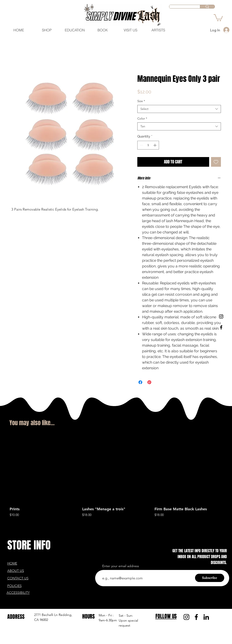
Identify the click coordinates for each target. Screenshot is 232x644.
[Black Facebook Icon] (221, 327)
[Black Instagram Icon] (221, 316)
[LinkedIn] (206, 617)
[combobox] (179, 109)
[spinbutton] (148, 145)
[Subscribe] (210, 578)
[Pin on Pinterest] (149, 382)
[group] (116, 476)
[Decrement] (141, 145)
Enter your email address (121, 566)
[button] (218, 17)
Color (142, 118)
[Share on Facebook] (140, 382)
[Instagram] (186, 617)
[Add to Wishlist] (216, 162)
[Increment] (155, 145)
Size (141, 101)
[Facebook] (196, 617)
